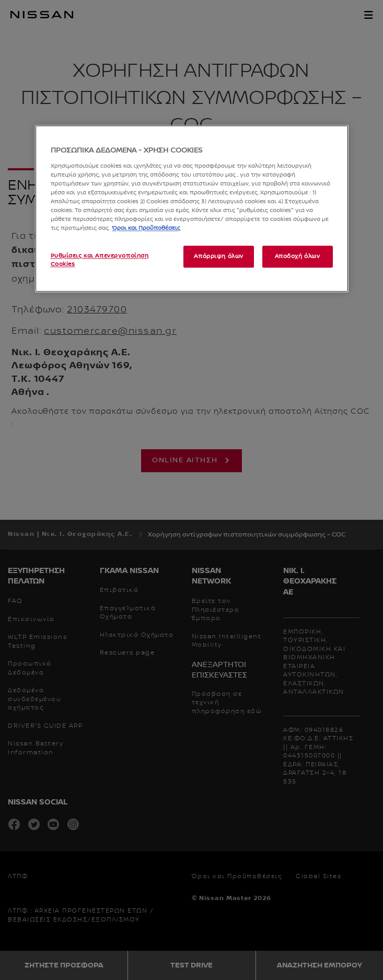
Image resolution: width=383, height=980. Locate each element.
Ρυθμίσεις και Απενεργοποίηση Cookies (100, 260)
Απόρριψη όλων (218, 257)
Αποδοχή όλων (298, 257)
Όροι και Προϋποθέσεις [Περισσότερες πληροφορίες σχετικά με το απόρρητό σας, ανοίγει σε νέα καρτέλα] (146, 229)
